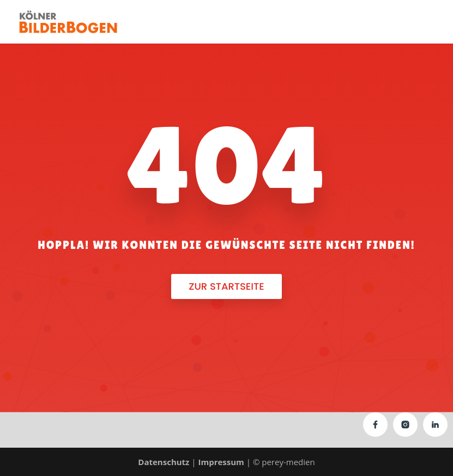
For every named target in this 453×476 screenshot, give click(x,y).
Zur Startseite (226, 286)
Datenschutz (164, 462)
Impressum (221, 462)
